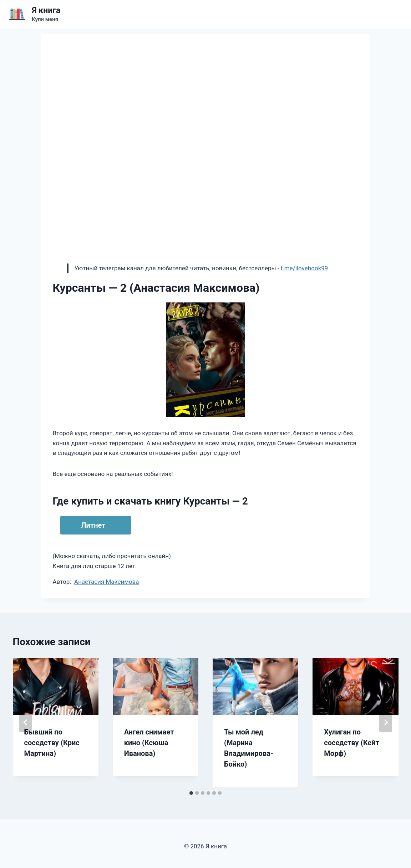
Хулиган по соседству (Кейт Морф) (351, 743)
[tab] (191, 793)
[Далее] (386, 722)
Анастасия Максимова (107, 582)
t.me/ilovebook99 (305, 268)
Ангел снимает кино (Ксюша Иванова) (149, 743)
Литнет (93, 525)
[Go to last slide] (26, 722)
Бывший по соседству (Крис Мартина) (52, 743)
